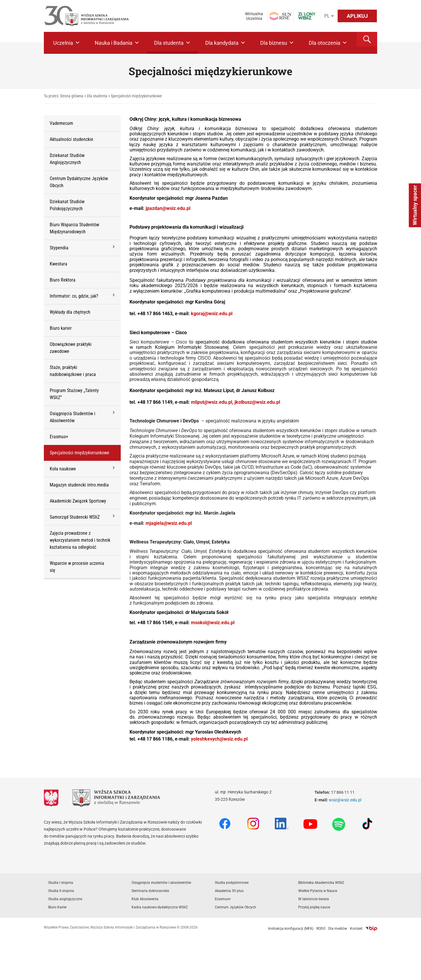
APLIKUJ (357, 16)
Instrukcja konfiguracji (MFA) (291, 929)
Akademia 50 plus (229, 891)
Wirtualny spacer (415, 205)
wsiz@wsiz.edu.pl (345, 800)
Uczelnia (67, 43)
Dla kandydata (225, 43)
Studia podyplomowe (232, 883)
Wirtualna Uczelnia (254, 16)
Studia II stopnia (61, 891)
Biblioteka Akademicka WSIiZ (321, 883)
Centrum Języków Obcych (235, 907)
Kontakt (356, 929)
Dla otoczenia (328, 43)
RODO (321, 929)
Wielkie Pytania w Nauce (318, 891)
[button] (367, 39)
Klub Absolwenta (145, 899)
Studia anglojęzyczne (65, 899)
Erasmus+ (223, 899)
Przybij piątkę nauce (314, 907)
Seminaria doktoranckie (150, 891)
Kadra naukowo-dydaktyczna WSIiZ (160, 907)
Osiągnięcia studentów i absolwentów (161, 883)
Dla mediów (338, 929)
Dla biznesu (277, 43)
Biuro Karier (57, 907)
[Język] (329, 16)
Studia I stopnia (61, 883)
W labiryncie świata (314, 899)
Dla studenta (172, 43)
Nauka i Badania (117, 43)
